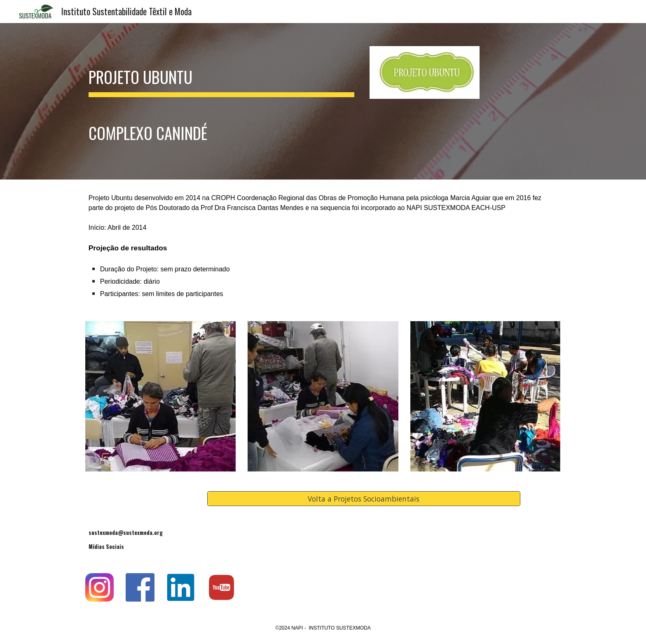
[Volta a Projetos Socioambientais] (364, 498)
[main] (221, 101)
